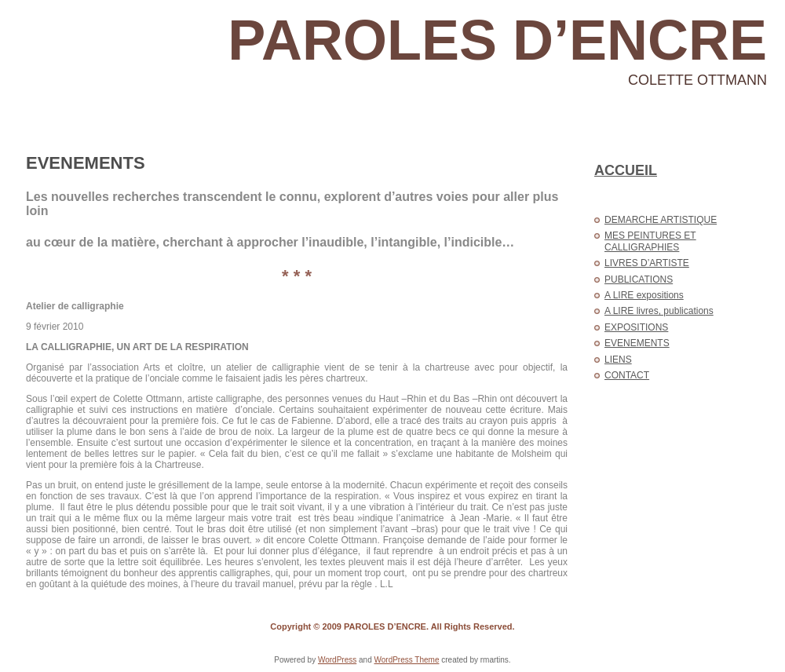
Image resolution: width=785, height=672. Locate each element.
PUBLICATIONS (639, 279)
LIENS (618, 360)
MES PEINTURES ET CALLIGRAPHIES (650, 241)
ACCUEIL (626, 170)
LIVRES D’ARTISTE (647, 263)
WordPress (337, 660)
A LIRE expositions (644, 295)
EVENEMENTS (86, 163)
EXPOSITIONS (636, 327)
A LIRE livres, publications (659, 311)
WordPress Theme (406, 660)
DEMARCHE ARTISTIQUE (661, 220)
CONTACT (627, 375)
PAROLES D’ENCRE (497, 40)
